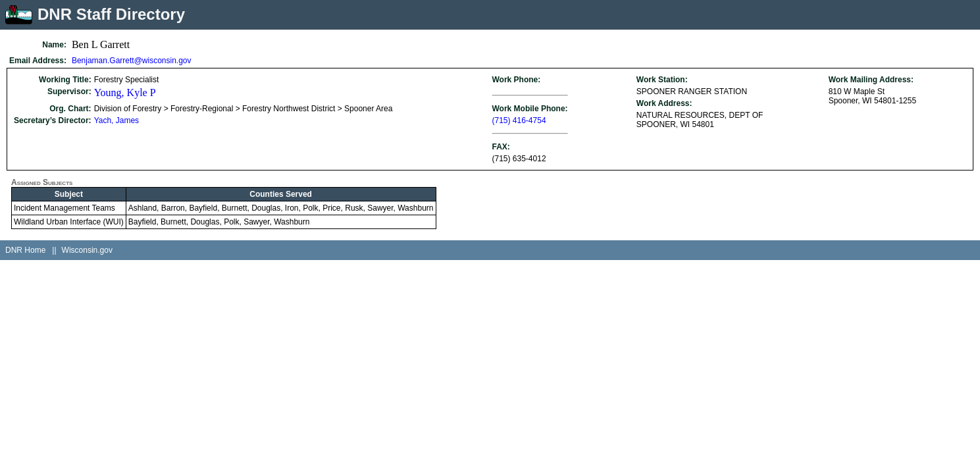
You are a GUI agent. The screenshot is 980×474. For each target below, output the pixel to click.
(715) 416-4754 (519, 120)
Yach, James (116, 120)
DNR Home (25, 250)
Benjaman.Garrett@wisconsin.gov (132, 61)
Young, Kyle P (125, 92)
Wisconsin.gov (87, 250)
